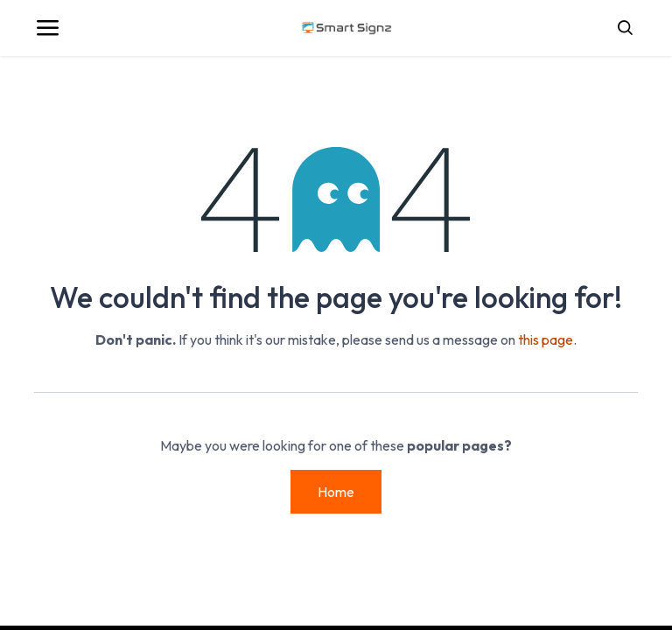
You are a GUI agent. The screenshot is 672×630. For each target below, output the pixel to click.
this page (546, 339)
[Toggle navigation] (47, 28)
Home (336, 492)
